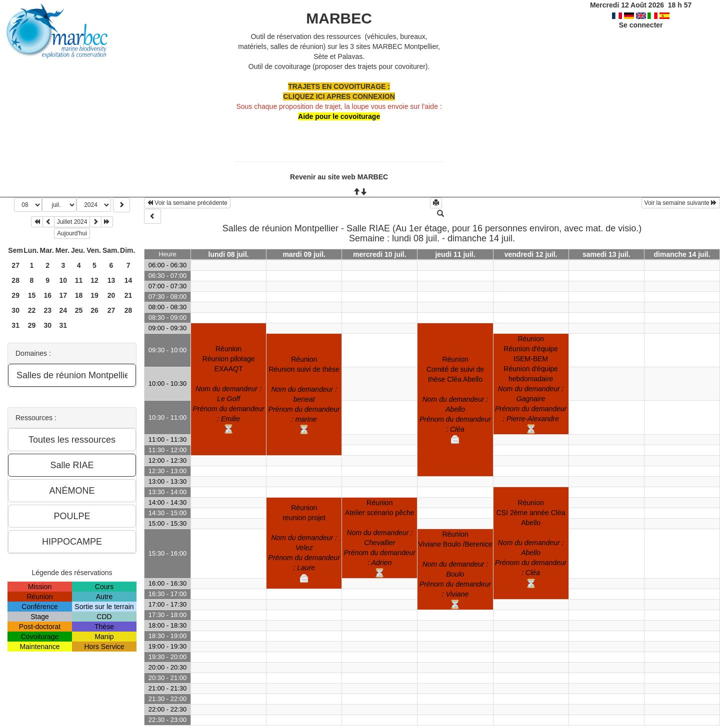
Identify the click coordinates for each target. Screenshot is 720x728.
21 (128, 295)
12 (94, 280)
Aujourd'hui (72, 233)
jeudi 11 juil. (455, 254)
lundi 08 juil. (229, 254)
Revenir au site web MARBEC (339, 177)
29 (15, 295)
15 (32, 295)
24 (63, 310)
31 (15, 325)
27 (15, 265)
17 (63, 295)
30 (15, 310)
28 (15, 280)
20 (111, 295)
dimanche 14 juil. (682, 254)
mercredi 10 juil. (380, 254)
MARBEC (339, 18)
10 (63, 280)
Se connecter (641, 25)
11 (79, 280)
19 (94, 295)
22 (32, 310)
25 (79, 310)
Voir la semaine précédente (187, 203)
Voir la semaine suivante (681, 203)
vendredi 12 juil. (531, 254)
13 (111, 280)
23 (47, 310)
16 (47, 295)
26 (94, 310)
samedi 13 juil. (606, 254)
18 (79, 295)
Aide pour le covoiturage (339, 116)
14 (128, 280)
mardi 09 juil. (304, 254)
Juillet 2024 (72, 222)
